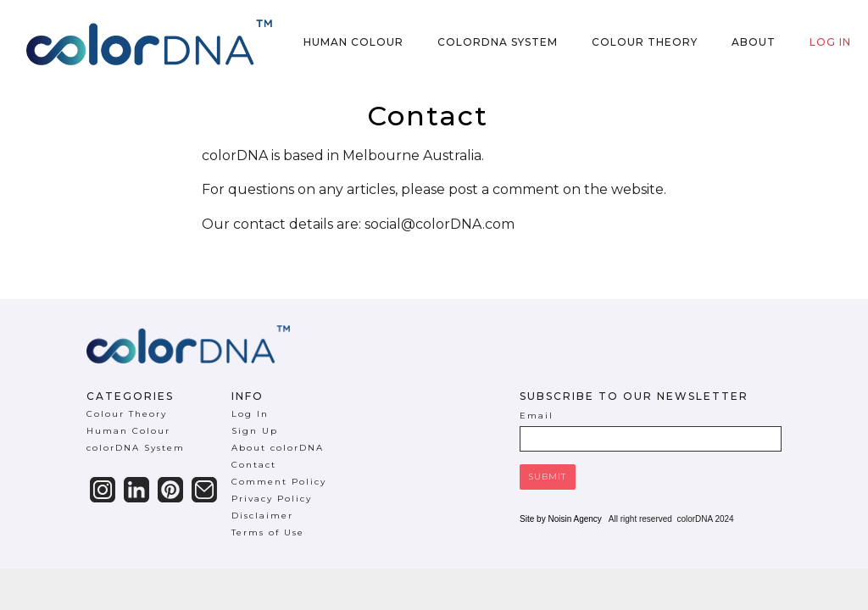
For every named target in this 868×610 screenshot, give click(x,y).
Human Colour (353, 42)
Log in (830, 42)
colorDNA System (498, 42)
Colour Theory (645, 42)
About (754, 42)
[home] (149, 42)
